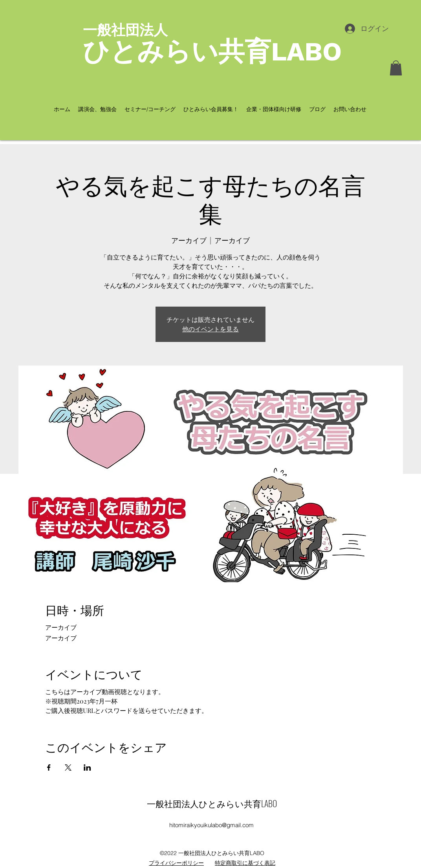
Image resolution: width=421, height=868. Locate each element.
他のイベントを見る (210, 329)
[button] (396, 68)
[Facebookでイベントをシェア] (49, 767)
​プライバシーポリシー (176, 863)
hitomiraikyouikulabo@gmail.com (211, 825)
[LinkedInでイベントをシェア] (87, 767)
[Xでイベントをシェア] (68, 767)
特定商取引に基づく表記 (245, 863)
